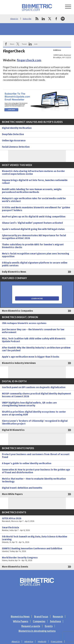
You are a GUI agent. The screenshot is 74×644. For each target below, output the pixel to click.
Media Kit (42, 641)
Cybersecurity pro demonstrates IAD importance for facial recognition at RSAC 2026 (34, 237)
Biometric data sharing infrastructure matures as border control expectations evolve (33, 173)
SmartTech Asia (37, 529)
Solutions (55, 621)
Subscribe (27, 19)
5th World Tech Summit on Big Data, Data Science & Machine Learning (37, 539)
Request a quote (31, 626)
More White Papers (12, 494)
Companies (39, 621)
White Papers (21, 621)
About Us (14, 19)
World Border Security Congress (37, 559)
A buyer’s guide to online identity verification (27, 463)
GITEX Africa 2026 (37, 520)
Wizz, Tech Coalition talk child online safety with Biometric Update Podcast (34, 340)
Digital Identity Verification (17, 128)
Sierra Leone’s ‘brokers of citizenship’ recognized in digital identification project (35, 422)
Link (36, 44)
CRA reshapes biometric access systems (24, 323)
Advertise (29, 641)
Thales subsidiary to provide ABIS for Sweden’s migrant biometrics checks (33, 246)
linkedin (43, 19)
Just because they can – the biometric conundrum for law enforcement (33, 331)
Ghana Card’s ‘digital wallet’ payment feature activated (32, 223)
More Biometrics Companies (18, 311)
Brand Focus (41, 616)
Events (49, 626)
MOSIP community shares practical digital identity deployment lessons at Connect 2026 (36, 395)
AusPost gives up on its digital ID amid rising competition (34, 217)
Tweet (24, 44)
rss (37, 19)
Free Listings (57, 641)
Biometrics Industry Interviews (19, 363)
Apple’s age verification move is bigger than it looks (31, 357)
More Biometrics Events (15, 567)
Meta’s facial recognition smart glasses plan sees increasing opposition (36, 255)
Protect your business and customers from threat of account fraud (36, 456)
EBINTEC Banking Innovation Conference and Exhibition (37, 550)
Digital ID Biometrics (13, 430)
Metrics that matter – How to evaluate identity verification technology (34, 480)
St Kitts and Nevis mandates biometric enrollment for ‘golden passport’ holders (36, 209)
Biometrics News (20, 616)
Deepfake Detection (13, 134)
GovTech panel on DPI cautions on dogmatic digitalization (34, 387)
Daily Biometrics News (14, 272)
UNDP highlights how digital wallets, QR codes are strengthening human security (29, 404)
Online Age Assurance (14, 141)
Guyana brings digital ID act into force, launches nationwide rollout (35, 182)
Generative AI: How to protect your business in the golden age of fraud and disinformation (36, 471)
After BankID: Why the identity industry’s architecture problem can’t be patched (36, 349)
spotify (63, 19)
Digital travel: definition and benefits (22, 488)
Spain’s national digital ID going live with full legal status (33, 229)
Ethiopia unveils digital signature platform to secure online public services (35, 264)
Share (12, 44)
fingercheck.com (29, 60)
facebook (56, 19)
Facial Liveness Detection (16, 147)
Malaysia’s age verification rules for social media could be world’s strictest (34, 200)
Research (58, 616)
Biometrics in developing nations (37, 631)
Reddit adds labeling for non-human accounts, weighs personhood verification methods (32, 191)
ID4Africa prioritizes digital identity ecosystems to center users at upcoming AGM (34, 413)
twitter (50, 19)
